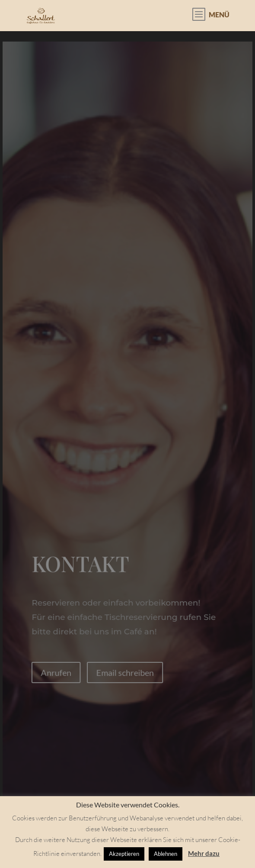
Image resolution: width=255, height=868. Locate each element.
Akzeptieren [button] (124, 854)
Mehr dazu (204, 853)
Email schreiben (125, 672)
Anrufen (56, 672)
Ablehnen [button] (166, 854)
